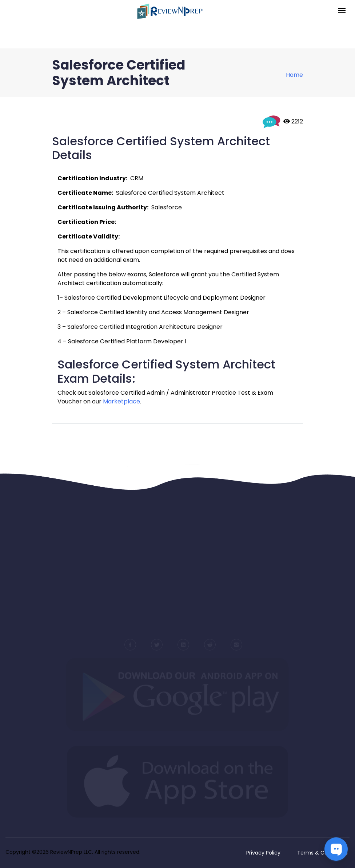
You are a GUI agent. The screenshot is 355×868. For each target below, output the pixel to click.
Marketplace (121, 401)
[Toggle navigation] (342, 11)
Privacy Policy (263, 853)
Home (294, 75)
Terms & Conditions (322, 853)
